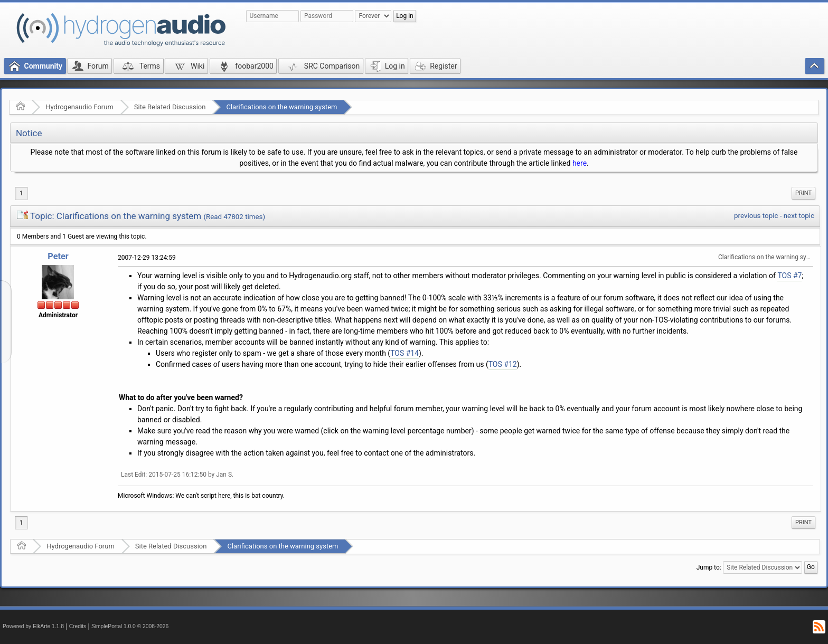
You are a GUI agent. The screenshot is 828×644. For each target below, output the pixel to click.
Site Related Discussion (170, 107)
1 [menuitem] (21, 193)
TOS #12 (503, 364)
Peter (58, 256)
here (580, 163)
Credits (78, 626)
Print (803, 193)
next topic (799, 216)
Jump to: (709, 567)
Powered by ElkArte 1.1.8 (33, 626)
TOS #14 (404, 353)
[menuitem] (803, 193)
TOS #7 (789, 276)
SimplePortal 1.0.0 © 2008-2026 (130, 626)
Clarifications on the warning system (281, 107)
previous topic (756, 216)
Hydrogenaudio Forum (79, 107)
